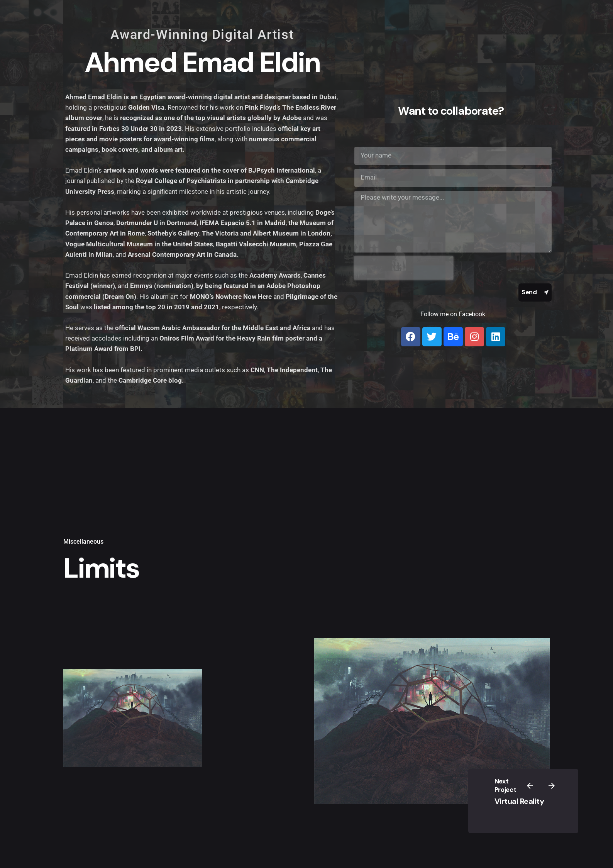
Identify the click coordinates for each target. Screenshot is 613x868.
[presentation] (404, 268)
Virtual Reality (519, 802)
